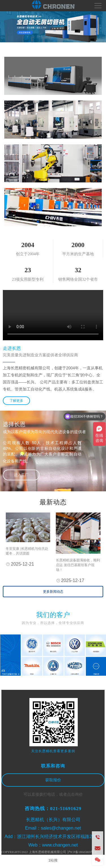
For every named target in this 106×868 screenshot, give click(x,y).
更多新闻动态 (53, 592)
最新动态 (53, 502)
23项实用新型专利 (28, 279)
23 (28, 270)
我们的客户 (53, 615)
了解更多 (16, 401)
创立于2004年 (28, 254)
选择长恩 (14, 424)
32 (78, 270)
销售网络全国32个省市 (78, 279)
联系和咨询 (53, 766)
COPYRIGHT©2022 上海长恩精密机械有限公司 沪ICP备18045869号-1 (49, 852)
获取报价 (53, 780)
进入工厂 (21, 475)
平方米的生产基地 (78, 254)
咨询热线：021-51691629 (53, 809)
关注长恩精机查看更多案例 (53, 751)
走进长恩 (12, 348)
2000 (78, 245)
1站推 (53, 860)
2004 (28, 245)
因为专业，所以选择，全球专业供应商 (53, 623)
